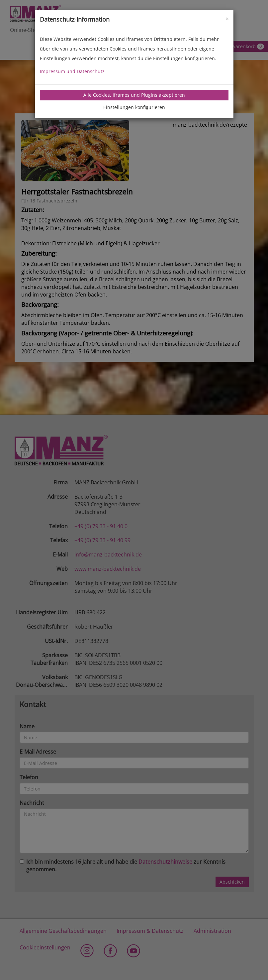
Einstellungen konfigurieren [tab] (134, 107)
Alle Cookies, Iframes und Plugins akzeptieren (134, 95)
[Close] (227, 18)
